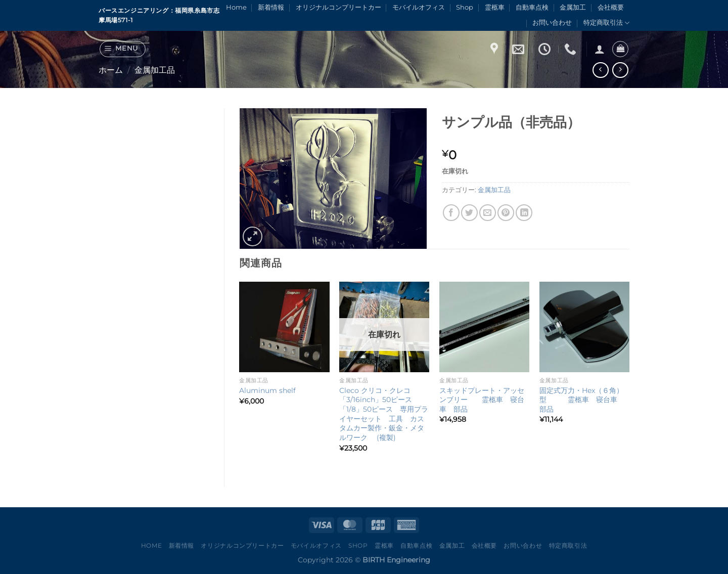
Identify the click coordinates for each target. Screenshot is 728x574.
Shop (465, 7)
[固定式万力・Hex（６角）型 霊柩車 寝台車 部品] (584, 327)
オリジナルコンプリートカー (338, 7)
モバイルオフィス (419, 7)
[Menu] (123, 49)
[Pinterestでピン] (506, 213)
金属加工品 (155, 70)
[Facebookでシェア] (451, 213)
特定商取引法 (606, 23)
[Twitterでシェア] (469, 213)
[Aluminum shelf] (284, 327)
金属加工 (573, 7)
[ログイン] (600, 49)
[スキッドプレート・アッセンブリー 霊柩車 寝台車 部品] (484, 327)
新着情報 (271, 7)
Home (236, 7)
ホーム (111, 70)
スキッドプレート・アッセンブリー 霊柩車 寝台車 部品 (482, 400)
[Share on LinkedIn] (524, 213)
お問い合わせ (552, 23)
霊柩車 (495, 7)
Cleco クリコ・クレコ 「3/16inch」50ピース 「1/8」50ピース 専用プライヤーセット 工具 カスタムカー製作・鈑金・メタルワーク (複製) (384, 414)
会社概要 (611, 7)
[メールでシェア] (488, 213)
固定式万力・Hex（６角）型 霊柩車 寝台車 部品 (582, 400)
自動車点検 (532, 7)
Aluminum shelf (267, 390)
